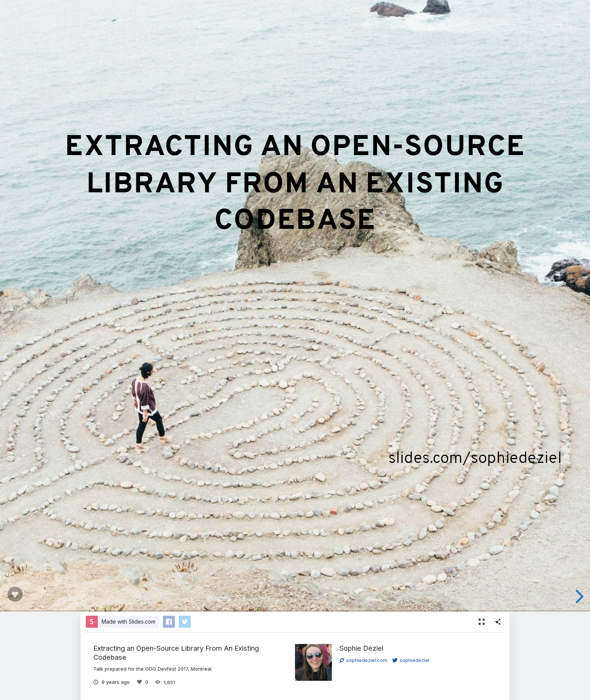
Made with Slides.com (128, 622)
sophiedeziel (411, 660)
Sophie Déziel (361, 648)
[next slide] (578, 597)
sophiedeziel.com (363, 660)
